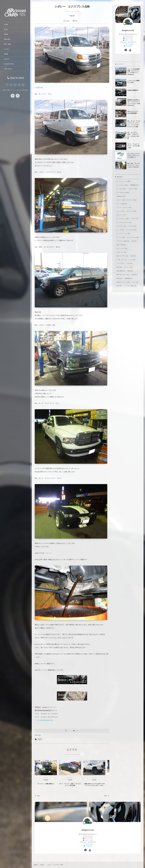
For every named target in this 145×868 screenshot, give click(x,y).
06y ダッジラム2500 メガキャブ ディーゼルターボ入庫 (133, 135)
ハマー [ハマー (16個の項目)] (135, 282)
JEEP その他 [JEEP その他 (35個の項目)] (121, 245)
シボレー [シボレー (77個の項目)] (135, 219)
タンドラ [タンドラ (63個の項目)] (132, 226)
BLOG (73, 16)
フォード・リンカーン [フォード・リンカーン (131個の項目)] (124, 208)
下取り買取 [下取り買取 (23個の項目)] (121, 271)
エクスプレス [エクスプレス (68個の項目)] (121, 226)
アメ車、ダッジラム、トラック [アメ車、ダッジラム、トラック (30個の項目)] (126, 260)
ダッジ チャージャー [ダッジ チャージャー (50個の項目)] (123, 234)
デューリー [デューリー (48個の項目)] (121, 237)
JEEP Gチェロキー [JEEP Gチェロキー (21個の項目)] (123, 275)
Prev (37, 796)
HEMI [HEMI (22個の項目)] (130, 271)
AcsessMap (129, 46)
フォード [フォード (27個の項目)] (120, 264)
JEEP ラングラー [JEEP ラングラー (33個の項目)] (122, 256)
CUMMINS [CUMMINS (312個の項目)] (121, 196)
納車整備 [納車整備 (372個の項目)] (134, 185)
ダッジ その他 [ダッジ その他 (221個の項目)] (122, 204)
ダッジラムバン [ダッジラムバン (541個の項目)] (122, 185)
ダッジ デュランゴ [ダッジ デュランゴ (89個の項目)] (123, 219)
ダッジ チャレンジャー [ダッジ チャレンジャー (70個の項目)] (124, 222)
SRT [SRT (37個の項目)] (134, 241)
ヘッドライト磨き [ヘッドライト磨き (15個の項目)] (130, 286)
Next (107, 796)
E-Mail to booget (129, 44)
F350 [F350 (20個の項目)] (134, 275)
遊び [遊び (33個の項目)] (133, 256)
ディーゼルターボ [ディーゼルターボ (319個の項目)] (123, 193)
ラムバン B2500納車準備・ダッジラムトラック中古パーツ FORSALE (133, 72)
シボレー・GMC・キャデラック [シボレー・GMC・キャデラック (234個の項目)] (126, 200)
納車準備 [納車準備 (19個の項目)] (129, 278)
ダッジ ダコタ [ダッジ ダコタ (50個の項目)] (131, 230)
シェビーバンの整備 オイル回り (133, 81)
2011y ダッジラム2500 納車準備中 (133, 112)
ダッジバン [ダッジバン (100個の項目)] (132, 211)
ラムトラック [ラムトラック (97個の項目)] (121, 215)
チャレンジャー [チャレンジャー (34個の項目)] (122, 249)
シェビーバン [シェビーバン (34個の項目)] (121, 252)
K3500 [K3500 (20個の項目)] (119, 278)
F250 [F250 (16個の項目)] (119, 286)
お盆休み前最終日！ (133, 90)
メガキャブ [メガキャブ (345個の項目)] (133, 189)
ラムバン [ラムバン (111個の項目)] (120, 211)
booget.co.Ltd (128, 30)
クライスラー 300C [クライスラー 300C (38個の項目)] (123, 241)
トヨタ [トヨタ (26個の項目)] (129, 264)
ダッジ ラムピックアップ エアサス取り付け (133, 146)
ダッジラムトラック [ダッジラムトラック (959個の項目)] (123, 181)
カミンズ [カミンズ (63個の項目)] (120, 230)
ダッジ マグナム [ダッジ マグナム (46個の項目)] (133, 237)
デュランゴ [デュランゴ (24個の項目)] (128, 267)
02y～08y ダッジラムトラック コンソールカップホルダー (134, 165)
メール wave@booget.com (44, 720)
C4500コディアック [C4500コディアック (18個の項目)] (123, 282)
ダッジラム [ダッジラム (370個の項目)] (121, 189)
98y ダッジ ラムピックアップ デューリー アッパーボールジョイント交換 (134, 124)
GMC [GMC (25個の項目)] (119, 267)
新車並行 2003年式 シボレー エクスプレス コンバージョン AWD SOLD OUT (134, 103)
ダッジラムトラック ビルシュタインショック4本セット (134, 156)
